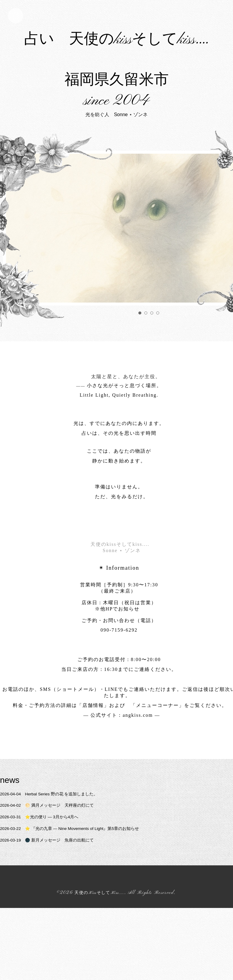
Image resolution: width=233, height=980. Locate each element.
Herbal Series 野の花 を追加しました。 (56, 879)
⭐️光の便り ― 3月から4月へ (45, 902)
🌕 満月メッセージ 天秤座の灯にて (54, 891)
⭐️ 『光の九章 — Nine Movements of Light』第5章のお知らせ (80, 913)
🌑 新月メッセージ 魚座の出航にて (54, 925)
